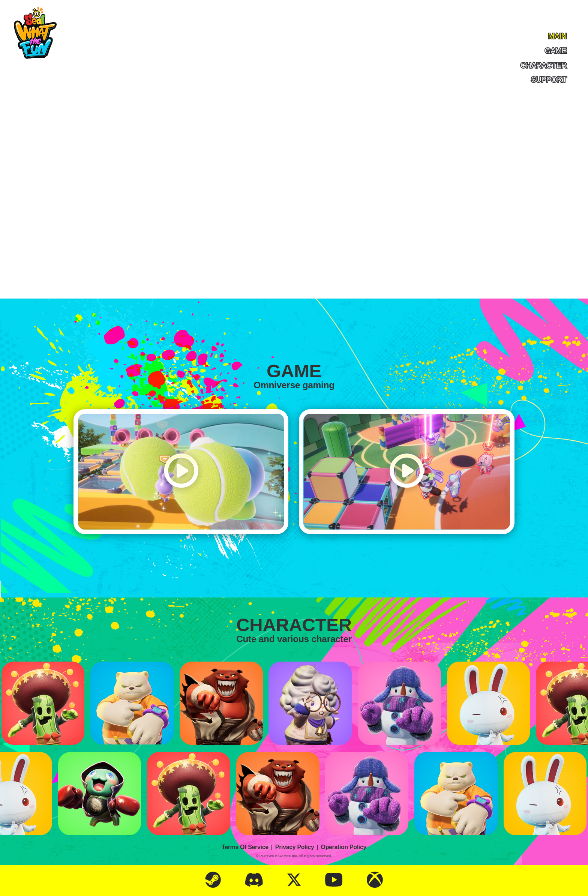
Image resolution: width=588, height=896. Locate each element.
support (549, 79)
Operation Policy (344, 847)
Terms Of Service (245, 847)
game (556, 50)
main (557, 36)
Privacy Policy (295, 847)
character (544, 65)
